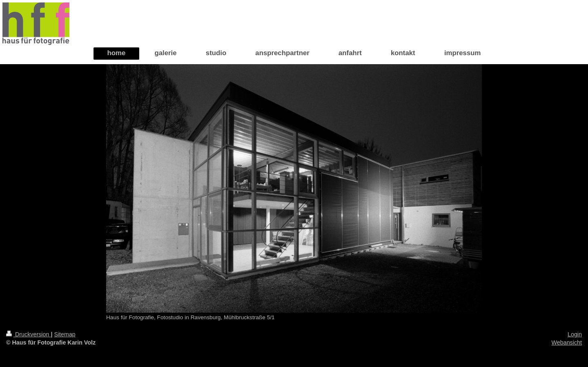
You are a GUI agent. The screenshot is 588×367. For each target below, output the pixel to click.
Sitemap (65, 334)
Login (575, 334)
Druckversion (28, 334)
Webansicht (567, 342)
